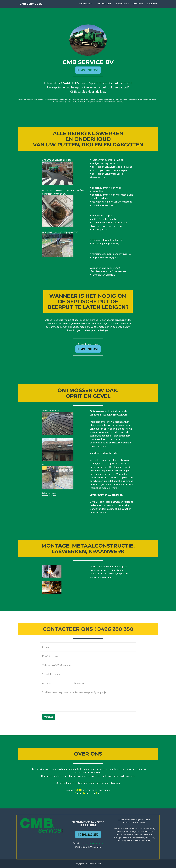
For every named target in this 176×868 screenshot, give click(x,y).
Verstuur (49, 717)
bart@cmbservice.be (92, 843)
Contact (138, 6)
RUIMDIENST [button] (86, 6)
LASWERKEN (123, 6)
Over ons (152, 6)
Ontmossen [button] (105, 6)
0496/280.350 (89, 70)
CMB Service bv (33, 6)
